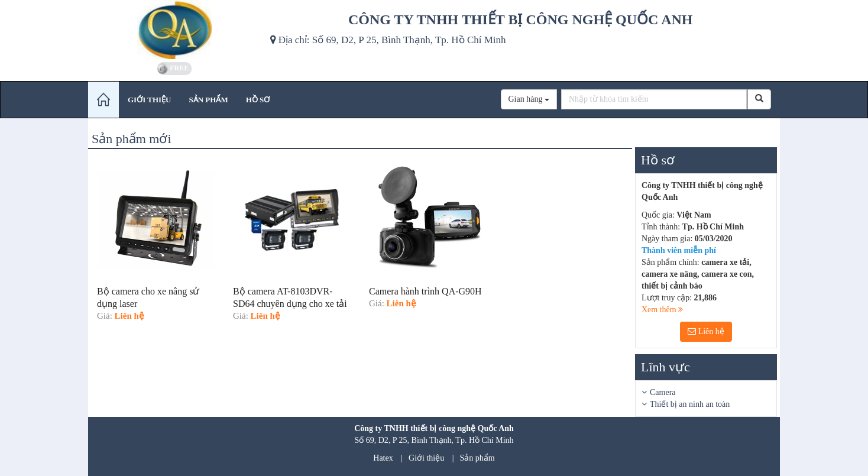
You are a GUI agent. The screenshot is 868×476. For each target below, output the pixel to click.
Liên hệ (706, 331)
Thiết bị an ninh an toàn (690, 404)
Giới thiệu (426, 458)
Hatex (383, 458)
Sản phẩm (477, 458)
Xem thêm (662, 310)
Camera (663, 392)
